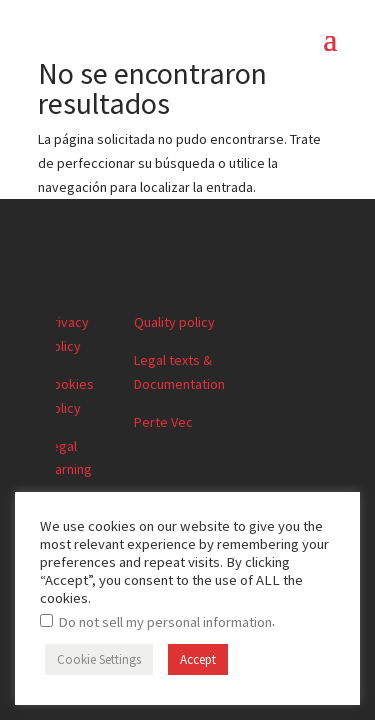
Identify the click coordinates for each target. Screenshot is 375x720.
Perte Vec (163, 422)
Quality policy (174, 322)
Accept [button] (198, 659)
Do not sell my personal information (165, 622)
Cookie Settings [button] (99, 659)
